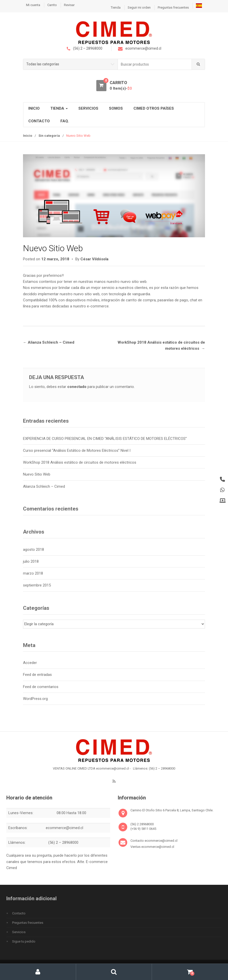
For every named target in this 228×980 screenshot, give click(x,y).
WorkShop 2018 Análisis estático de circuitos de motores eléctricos (80, 462)
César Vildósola (94, 259)
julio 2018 (31, 561)
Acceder (30, 663)
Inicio (28, 136)
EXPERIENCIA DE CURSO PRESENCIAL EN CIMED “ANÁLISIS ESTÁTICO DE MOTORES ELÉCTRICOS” (105, 439)
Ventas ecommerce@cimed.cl (152, 847)
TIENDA (59, 108)
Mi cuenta (33, 5)
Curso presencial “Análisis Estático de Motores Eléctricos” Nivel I (77, 450)
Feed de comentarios (41, 687)
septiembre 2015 (37, 585)
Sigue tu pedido (24, 941)
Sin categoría (49, 136)
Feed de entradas (37, 675)
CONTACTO (39, 121)
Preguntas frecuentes (173, 7)
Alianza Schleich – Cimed (49, 342)
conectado (77, 387)
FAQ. (65, 121)
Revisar (69, 5)
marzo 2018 (33, 573)
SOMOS (116, 108)
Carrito (52, 5)
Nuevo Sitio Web (37, 474)
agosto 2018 (33, 550)
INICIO (34, 108)
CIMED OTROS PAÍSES (154, 108)
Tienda (116, 7)
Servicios (88, 108)
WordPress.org (35, 699)
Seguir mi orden (139, 7)
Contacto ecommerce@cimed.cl (154, 841)
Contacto (19, 913)
